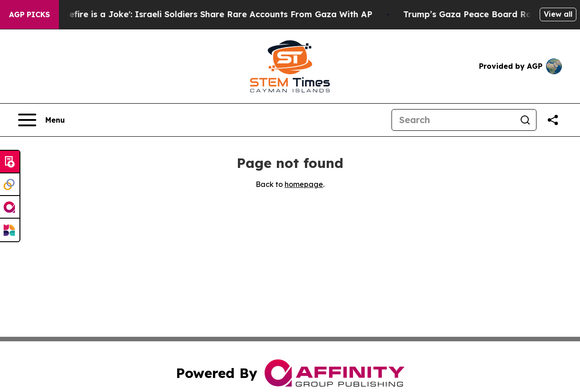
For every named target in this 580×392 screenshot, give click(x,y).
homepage (304, 184)
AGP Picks (29, 14)
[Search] (453, 120)
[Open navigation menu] (41, 120)
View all (558, 14)
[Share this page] (553, 120)
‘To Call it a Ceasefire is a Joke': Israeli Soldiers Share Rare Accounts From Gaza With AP (194, 14)
